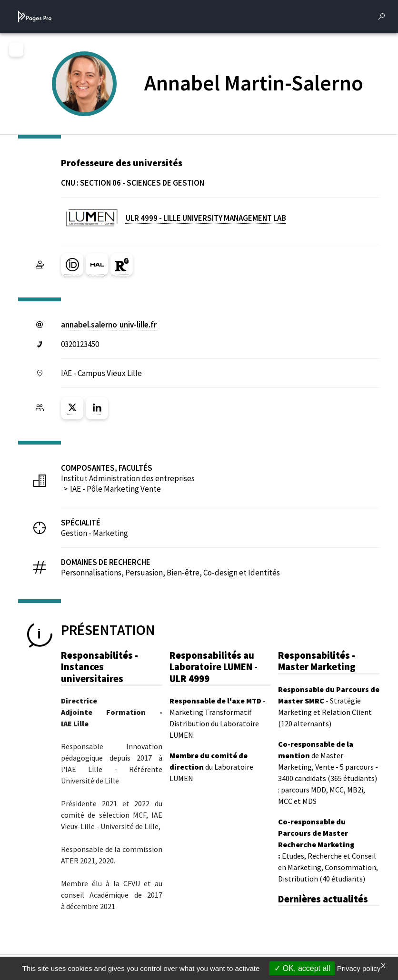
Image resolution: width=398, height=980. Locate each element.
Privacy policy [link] (359, 968)
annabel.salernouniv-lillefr (109, 325)
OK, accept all (302, 968)
